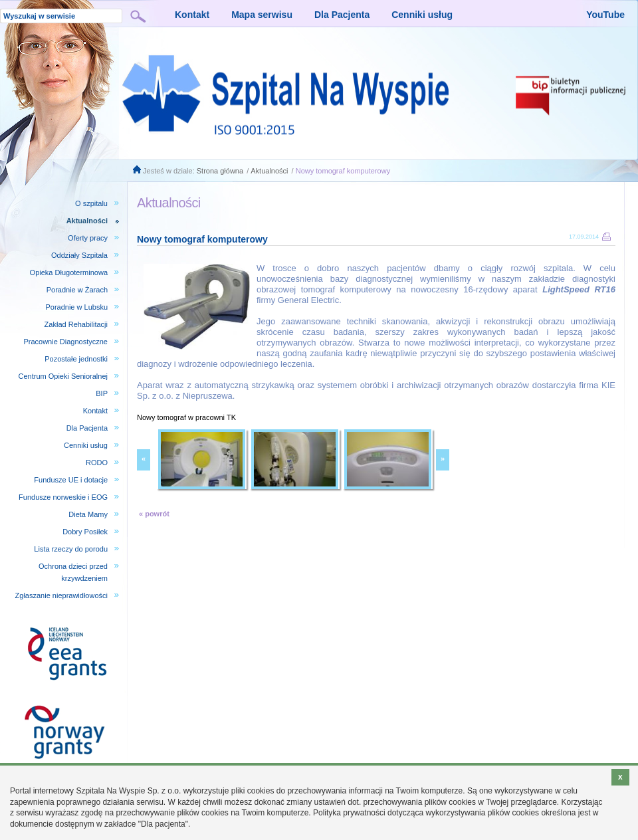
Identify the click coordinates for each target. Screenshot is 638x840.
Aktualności (269, 171)
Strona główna (220, 171)
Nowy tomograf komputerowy (343, 171)
